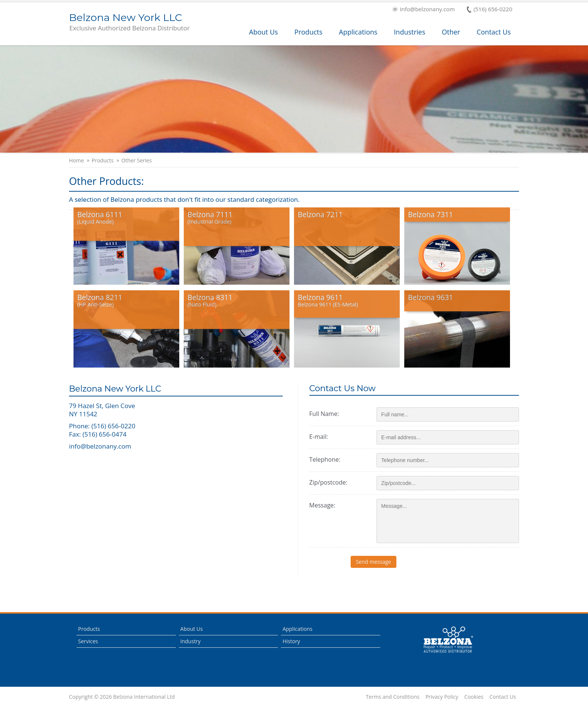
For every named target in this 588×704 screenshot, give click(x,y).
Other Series (137, 161)
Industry (190, 641)
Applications (358, 32)
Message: (322, 505)
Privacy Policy (442, 697)
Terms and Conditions (392, 697)
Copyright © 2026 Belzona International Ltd (122, 697)
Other (451, 32)
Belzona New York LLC (129, 23)
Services (88, 641)
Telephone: (325, 459)
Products (308, 32)
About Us (263, 32)
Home (76, 161)
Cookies (474, 697)
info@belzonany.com (424, 10)
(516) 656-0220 (490, 10)
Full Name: (324, 414)
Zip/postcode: (328, 482)
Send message (399, 562)
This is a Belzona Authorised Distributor (448, 640)
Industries (409, 32)
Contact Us (494, 32)
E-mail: (319, 437)
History (291, 641)
